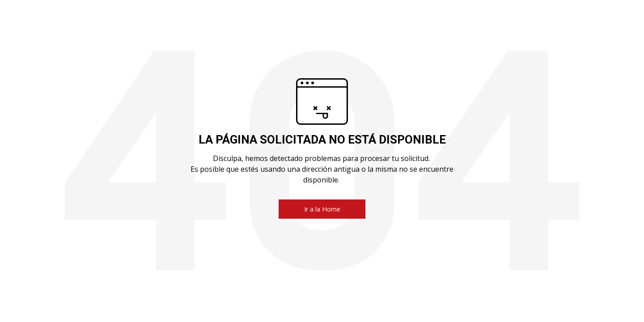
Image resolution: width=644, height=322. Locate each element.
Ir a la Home (322, 209)
